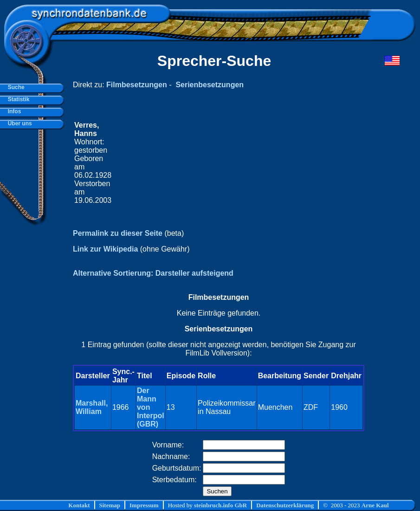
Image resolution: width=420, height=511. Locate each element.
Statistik (17, 99)
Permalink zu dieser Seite (118, 233)
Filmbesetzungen (137, 85)
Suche (15, 87)
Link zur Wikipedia (105, 249)
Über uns (18, 123)
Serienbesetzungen (210, 85)
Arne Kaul (375, 505)
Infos (13, 111)
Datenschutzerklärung (285, 505)
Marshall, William (92, 407)
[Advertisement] (238, 163)
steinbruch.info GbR (220, 505)
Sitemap (110, 505)
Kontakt (79, 505)
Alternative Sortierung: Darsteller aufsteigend (153, 273)
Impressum (144, 505)
